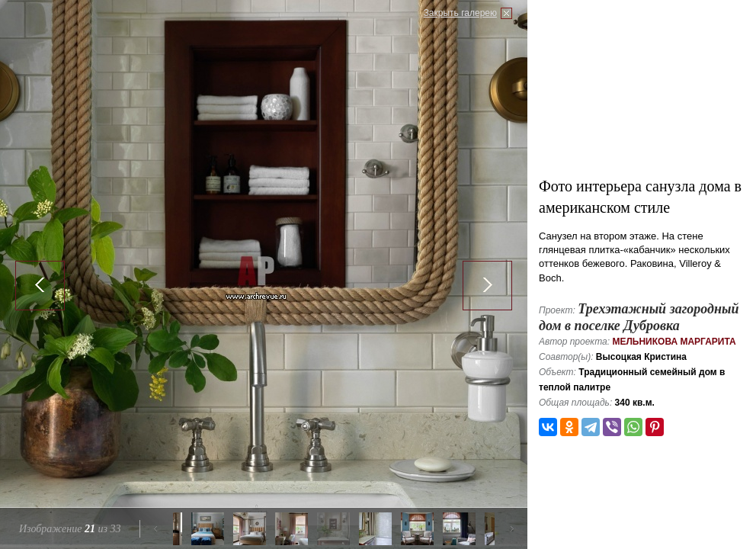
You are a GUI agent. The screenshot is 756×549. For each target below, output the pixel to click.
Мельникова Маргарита (674, 342)
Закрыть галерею (460, 13)
